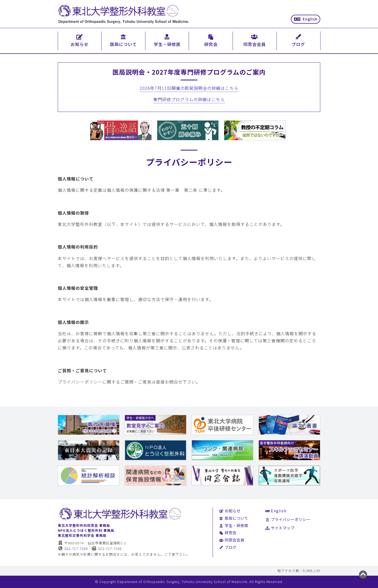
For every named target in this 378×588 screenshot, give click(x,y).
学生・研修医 (234, 525)
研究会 (228, 532)
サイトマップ (280, 528)
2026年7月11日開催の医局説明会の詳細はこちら (189, 88)
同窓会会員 (232, 540)
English (306, 19)
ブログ (228, 547)
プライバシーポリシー (288, 519)
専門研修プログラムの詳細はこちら (189, 99)
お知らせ (230, 511)
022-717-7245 (73, 548)
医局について (234, 518)
